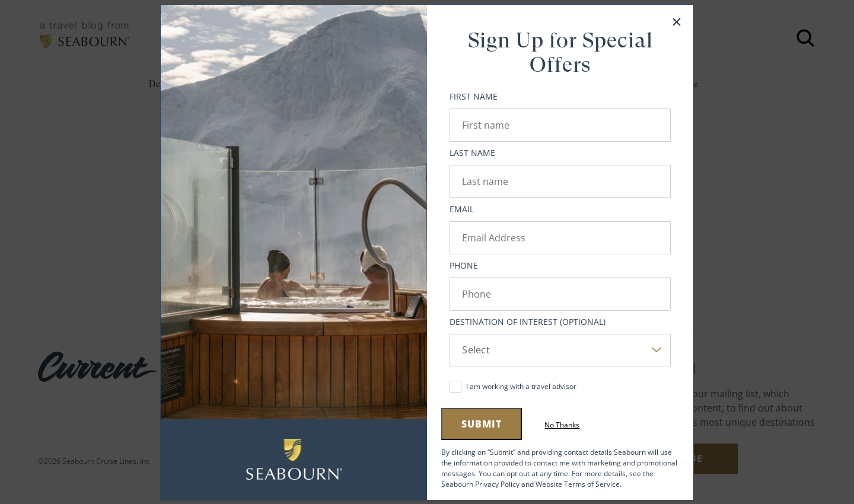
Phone (464, 265)
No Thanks (562, 425)
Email (462, 209)
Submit (482, 424)
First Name (474, 96)
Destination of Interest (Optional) (528, 322)
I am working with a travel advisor (521, 386)
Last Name (472, 153)
